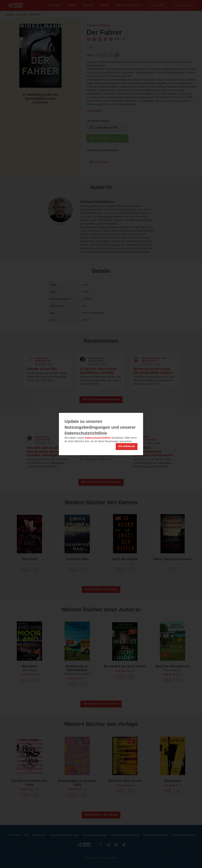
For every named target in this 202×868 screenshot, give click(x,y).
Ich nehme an (127, 446)
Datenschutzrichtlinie (98, 438)
